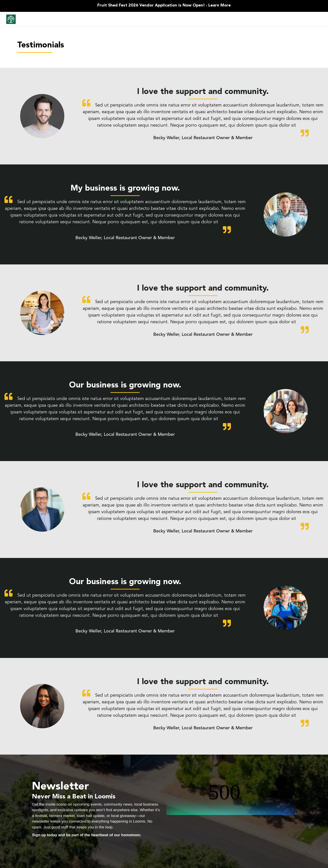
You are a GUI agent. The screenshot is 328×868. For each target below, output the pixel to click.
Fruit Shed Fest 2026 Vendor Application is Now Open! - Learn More (164, 5)
